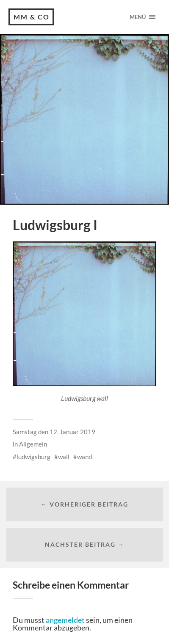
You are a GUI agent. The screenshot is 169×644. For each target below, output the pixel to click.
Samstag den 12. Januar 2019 (54, 432)
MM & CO (32, 17)
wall (64, 457)
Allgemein (33, 444)
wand (84, 457)
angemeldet (65, 620)
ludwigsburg (33, 457)
